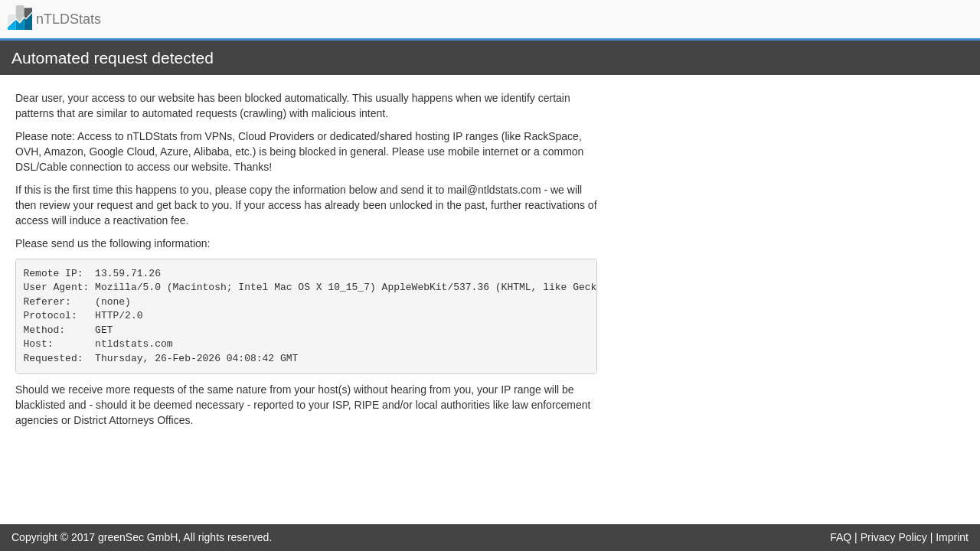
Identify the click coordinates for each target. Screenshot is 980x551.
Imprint (952, 537)
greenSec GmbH (138, 537)
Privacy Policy (894, 537)
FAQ (841, 537)
